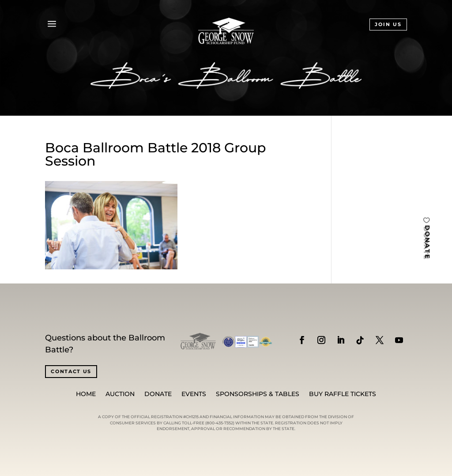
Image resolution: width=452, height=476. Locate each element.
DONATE (427, 242)
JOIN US (388, 24)
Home (86, 394)
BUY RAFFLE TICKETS (343, 394)
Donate (158, 394)
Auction (120, 394)
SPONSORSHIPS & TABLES (258, 394)
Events (194, 394)
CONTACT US (71, 371)
